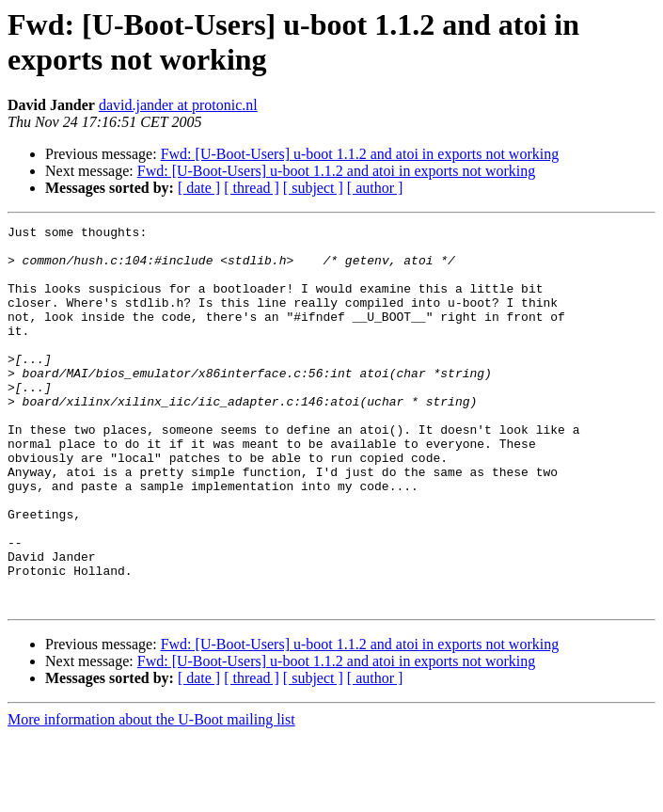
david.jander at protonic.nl (178, 105)
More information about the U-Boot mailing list (151, 796)
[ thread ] (252, 188)
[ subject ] (313, 188)
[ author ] (375, 188)
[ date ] (199, 188)
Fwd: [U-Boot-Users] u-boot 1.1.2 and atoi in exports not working (360, 154)
